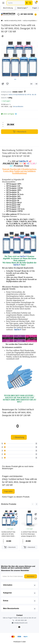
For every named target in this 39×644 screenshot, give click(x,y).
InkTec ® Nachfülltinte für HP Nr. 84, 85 (22, 95)
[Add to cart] (10, 547)
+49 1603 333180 (25, 14)
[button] (33, 504)
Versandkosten (18, 106)
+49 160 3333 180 (19, 620)
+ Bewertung (19, 437)
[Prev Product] (32, 84)
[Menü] (3, 3)
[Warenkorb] (36, 3)
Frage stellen (8, 491)
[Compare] (3, 84)
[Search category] (27, 3)
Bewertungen (23, 8)
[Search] (30, 3)
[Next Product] (36, 84)
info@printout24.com (19, 623)
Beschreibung (8, 8)
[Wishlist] (7, 84)
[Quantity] (3, 124)
